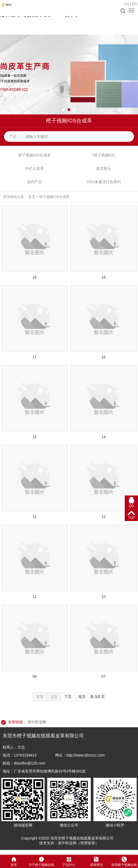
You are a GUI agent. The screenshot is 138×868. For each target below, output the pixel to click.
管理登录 (88, 843)
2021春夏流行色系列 (103, 182)
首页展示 (103, 168)
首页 (32, 197)
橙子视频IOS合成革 (34, 155)
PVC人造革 (35, 168)
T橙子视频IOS (104, 155)
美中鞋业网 (37, 722)
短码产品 (34, 182)
